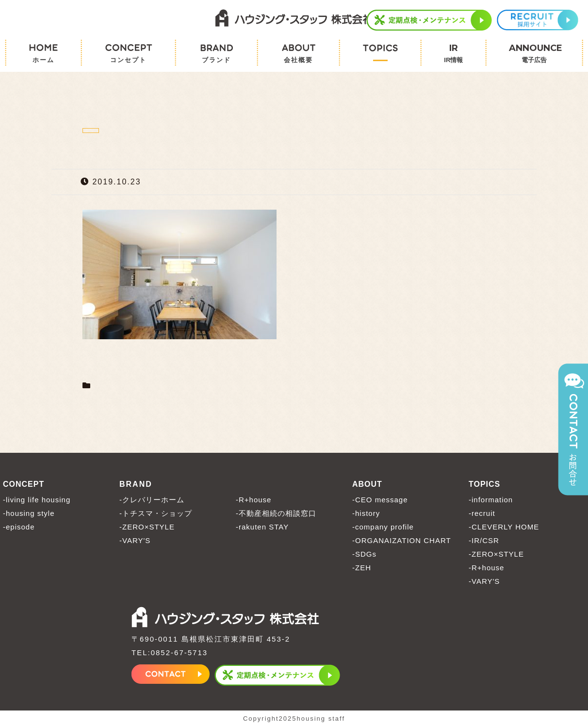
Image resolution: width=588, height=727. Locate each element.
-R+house (253, 500)
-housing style (29, 513)
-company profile (383, 527)
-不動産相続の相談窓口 (276, 513)
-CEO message (380, 500)
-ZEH (362, 568)
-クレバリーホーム (152, 500)
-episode (19, 527)
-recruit (482, 513)
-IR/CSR (484, 540)
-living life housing (37, 500)
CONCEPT (24, 484)
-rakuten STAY (262, 527)
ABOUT (367, 484)
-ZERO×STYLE (147, 527)
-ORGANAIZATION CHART (402, 540)
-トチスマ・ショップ (156, 513)
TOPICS (484, 484)
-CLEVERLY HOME (504, 527)
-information (491, 500)
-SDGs (364, 554)
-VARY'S (135, 540)
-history (366, 513)
